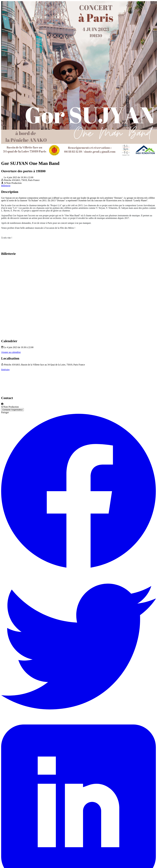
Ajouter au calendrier (11, 352)
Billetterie (6, 186)
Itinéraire (5, 370)
